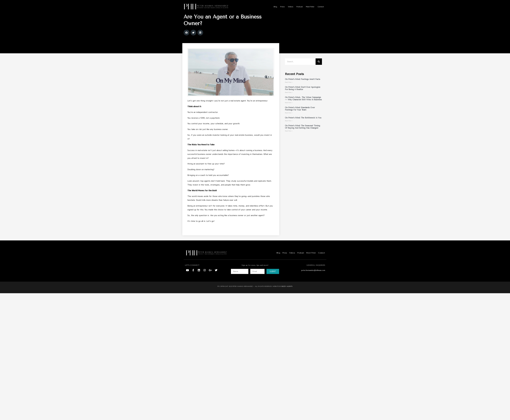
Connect (321, 7)
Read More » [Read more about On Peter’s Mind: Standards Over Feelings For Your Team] (289, 118)
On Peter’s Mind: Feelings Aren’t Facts (303, 84)
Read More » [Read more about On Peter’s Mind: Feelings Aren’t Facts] (289, 87)
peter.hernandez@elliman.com (313, 275)
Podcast (300, 7)
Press (282, 7)
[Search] (319, 66)
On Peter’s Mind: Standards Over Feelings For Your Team (300, 114)
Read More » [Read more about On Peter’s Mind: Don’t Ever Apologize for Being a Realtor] (289, 97)
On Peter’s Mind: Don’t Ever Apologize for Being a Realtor (303, 93)
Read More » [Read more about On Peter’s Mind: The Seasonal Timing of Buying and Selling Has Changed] (289, 136)
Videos (291, 7)
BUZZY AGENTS (287, 291)
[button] (186, 37)
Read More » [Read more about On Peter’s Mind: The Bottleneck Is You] (289, 126)
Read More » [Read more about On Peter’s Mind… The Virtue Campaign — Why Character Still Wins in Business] (289, 108)
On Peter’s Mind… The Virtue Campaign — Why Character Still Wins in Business (303, 103)
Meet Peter (310, 7)
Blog (275, 7)
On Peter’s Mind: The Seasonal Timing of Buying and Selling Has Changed (302, 132)
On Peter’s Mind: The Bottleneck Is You (303, 123)
